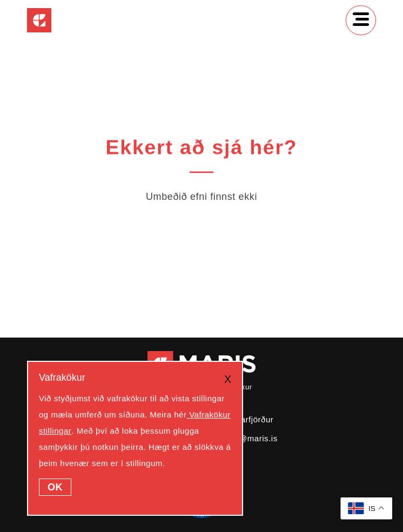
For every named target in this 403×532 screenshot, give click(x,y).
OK (55, 487)
